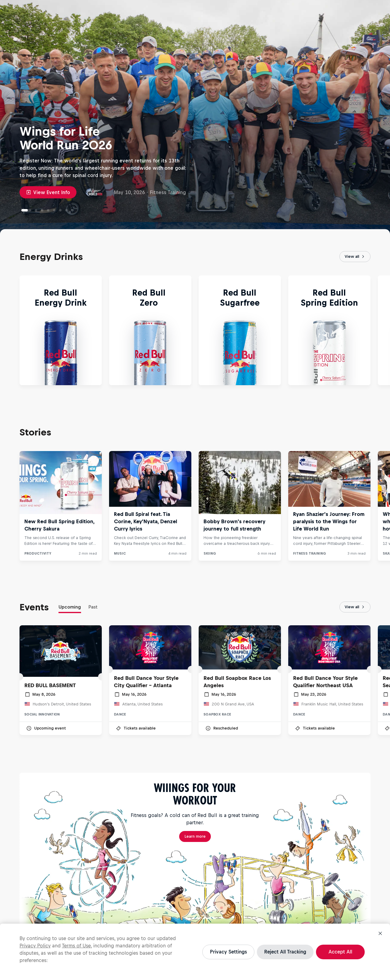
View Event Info (48, 192)
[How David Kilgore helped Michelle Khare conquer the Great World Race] (60, 210)
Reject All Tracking (285, 952)
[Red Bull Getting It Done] (36, 210)
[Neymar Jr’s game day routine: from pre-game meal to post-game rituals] (48, 210)
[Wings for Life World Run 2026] (26, 210)
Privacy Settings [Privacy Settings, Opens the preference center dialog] (228, 952)
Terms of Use (76, 946)
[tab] (70, 608)
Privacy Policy (35, 946)
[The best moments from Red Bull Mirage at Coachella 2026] (66, 210)
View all (355, 257)
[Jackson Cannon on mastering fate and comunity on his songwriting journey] (73, 210)
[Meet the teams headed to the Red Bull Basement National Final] (54, 210)
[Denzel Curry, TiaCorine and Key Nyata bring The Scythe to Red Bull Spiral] (42, 210)
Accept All (340, 952)
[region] (195, 952)
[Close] (380, 933)
